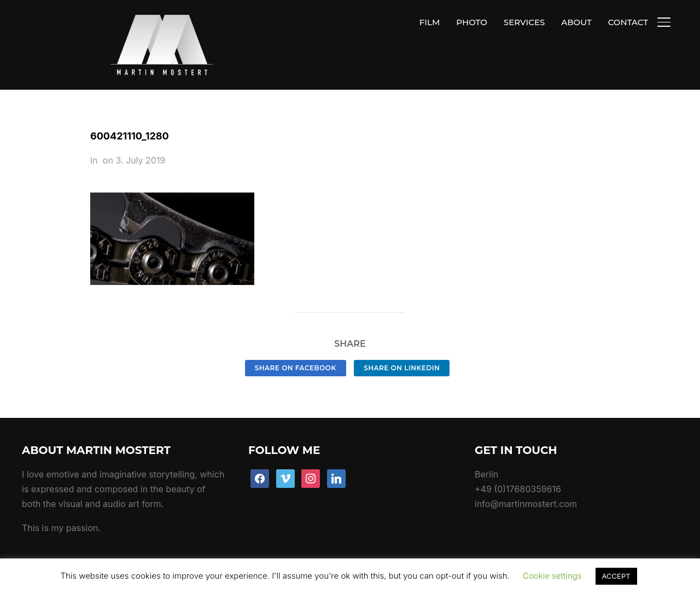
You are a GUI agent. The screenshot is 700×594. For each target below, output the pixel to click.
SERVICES (524, 22)
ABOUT (576, 22)
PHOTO (472, 22)
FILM (430, 22)
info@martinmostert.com (526, 479)
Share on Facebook (296, 342)
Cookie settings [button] (552, 576)
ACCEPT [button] (616, 576)
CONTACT (628, 22)
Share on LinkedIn (402, 342)
